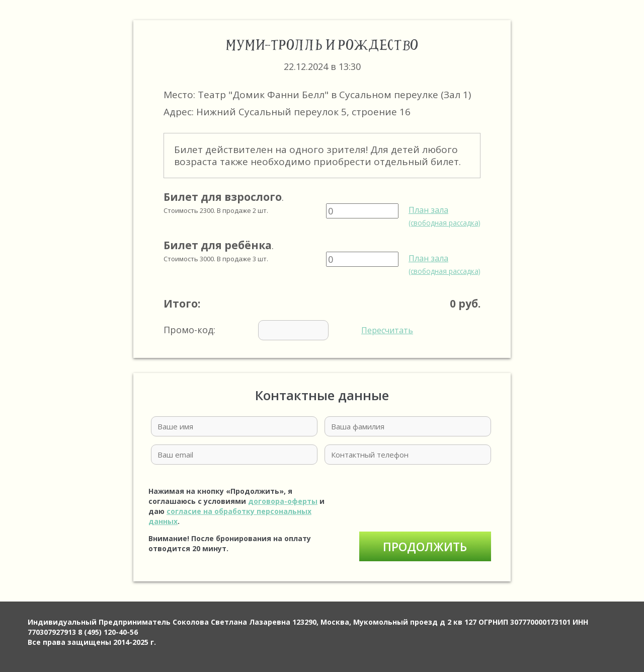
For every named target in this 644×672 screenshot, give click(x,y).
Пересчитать (387, 330)
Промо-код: (288, 330)
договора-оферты (283, 501)
